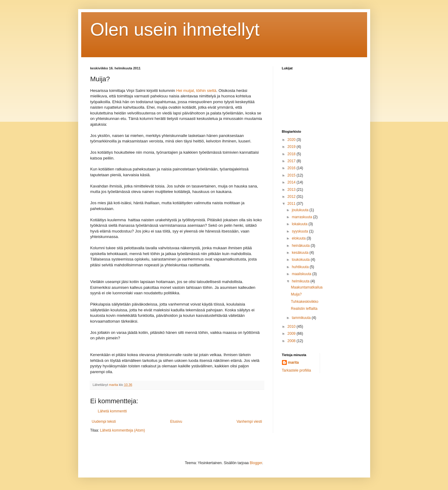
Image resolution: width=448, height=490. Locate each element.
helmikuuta (301, 281)
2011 (292, 204)
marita (293, 362)
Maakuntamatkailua (307, 287)
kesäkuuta (300, 253)
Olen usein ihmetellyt (175, 29)
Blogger (256, 463)
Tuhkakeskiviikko (304, 302)
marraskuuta (302, 217)
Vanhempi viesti (249, 422)
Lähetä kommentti (112, 411)
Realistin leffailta (304, 309)
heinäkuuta (301, 246)
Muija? (296, 294)
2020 (292, 140)
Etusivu (176, 422)
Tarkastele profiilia (297, 370)
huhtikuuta (301, 267)
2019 (292, 147)
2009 (292, 334)
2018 (292, 154)
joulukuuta (300, 210)
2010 (292, 327)
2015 (292, 175)
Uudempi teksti (104, 422)
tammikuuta (302, 318)
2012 (292, 197)
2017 (292, 161)
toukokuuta (301, 260)
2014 (292, 182)
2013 (292, 190)
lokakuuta (300, 224)
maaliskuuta (302, 274)
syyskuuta (300, 231)
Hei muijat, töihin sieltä (196, 91)
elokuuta (299, 238)
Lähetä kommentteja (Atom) (123, 430)
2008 (292, 341)
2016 (292, 168)
